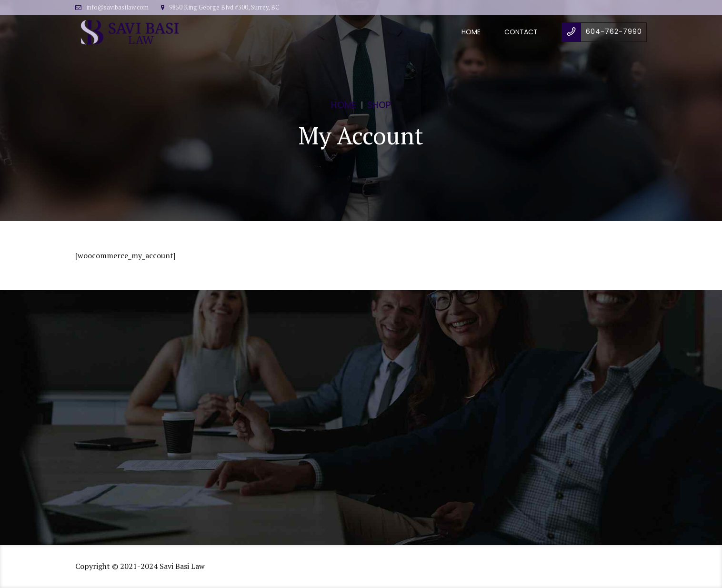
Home (471, 32)
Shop (379, 105)
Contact (521, 32)
